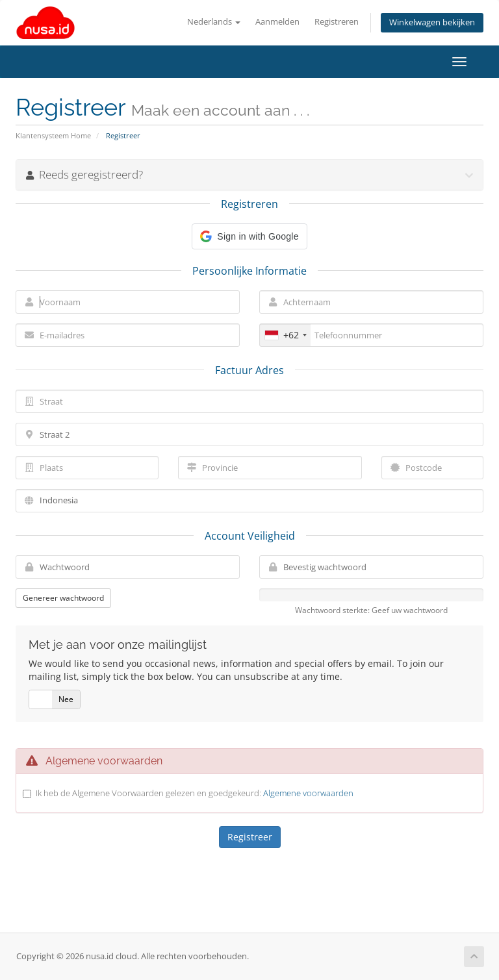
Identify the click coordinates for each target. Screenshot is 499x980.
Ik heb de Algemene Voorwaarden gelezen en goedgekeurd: (195, 793)
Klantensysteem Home (53, 135)
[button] (249, 236)
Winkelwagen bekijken (432, 22)
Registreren (337, 22)
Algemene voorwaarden (308, 793)
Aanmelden (277, 22)
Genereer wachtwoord (63, 598)
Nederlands (214, 22)
